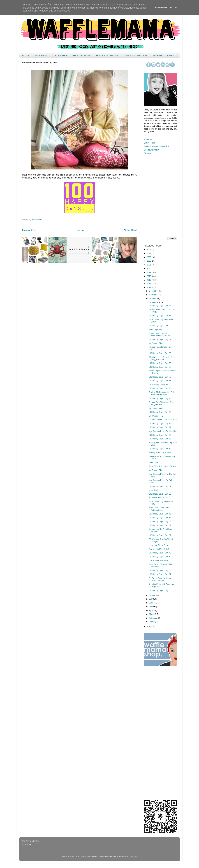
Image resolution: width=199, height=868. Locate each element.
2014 (149, 627)
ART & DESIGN (42, 56)
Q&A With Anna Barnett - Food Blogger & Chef (162, 358)
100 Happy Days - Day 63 (160, 521)
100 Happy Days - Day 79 (160, 363)
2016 (149, 284)
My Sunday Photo (156, 343)
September (154, 302)
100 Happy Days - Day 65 (160, 514)
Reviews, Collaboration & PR (156, 146)
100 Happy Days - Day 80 (160, 353)
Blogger (133, 856)
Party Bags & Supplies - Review (162, 466)
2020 (149, 269)
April (151, 610)
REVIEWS (157, 56)
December (154, 291)
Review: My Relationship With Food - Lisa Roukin (162, 393)
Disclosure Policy (151, 150)
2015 (149, 288)
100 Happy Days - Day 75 (160, 388)
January (153, 622)
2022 (149, 261)
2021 (149, 265)
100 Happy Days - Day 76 (160, 381)
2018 (149, 276)
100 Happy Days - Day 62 (160, 525)
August (152, 595)
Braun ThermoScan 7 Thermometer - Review (160, 335)
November (154, 295)
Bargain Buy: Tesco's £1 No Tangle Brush (161, 403)
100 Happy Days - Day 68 (160, 449)
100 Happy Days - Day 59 (160, 557)
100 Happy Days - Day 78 (160, 367)
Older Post (130, 230)
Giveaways (149, 153)
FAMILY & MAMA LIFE (135, 56)
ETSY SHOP (62, 56)
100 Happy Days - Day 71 (160, 427)
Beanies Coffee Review (159, 498)
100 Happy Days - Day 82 (160, 326)
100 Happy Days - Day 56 (160, 590)
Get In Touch (149, 143)
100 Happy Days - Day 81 (160, 339)
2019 (149, 272)
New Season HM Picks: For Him (163, 420)
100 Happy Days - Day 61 (160, 535)
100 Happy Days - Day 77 (160, 377)
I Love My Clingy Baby (158, 545)
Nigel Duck (153, 490)
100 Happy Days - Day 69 (160, 439)
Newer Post (29, 230)
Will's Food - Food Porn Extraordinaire (159, 509)
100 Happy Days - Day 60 (160, 553)
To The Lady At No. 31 (158, 385)
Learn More (160, 8)
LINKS (171, 56)
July (151, 599)
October (153, 299)
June (152, 603)
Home (80, 230)
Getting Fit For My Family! (160, 453)
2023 (149, 257)
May (151, 607)
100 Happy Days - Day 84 (160, 306)
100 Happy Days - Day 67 (160, 486)
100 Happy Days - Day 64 (160, 518)
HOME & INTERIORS (107, 56)
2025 (149, 250)
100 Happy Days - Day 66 (160, 494)
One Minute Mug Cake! (159, 549)
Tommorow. (154, 463)
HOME (25, 56)
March (152, 614)
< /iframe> (159, 195)
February (153, 618)
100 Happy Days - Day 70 (160, 435)
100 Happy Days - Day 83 (160, 316)
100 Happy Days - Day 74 (160, 398)
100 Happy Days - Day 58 (160, 570)
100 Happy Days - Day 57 (160, 574)
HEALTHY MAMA (82, 56)
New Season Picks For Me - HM (163, 431)
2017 (149, 280)
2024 (149, 253)
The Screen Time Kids (158, 560)
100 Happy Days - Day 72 (160, 424)
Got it (174, 8)
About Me (148, 139)
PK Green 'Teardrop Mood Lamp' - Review (160, 579)
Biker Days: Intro (156, 329)
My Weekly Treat (156, 416)
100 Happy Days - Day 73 (160, 412)
